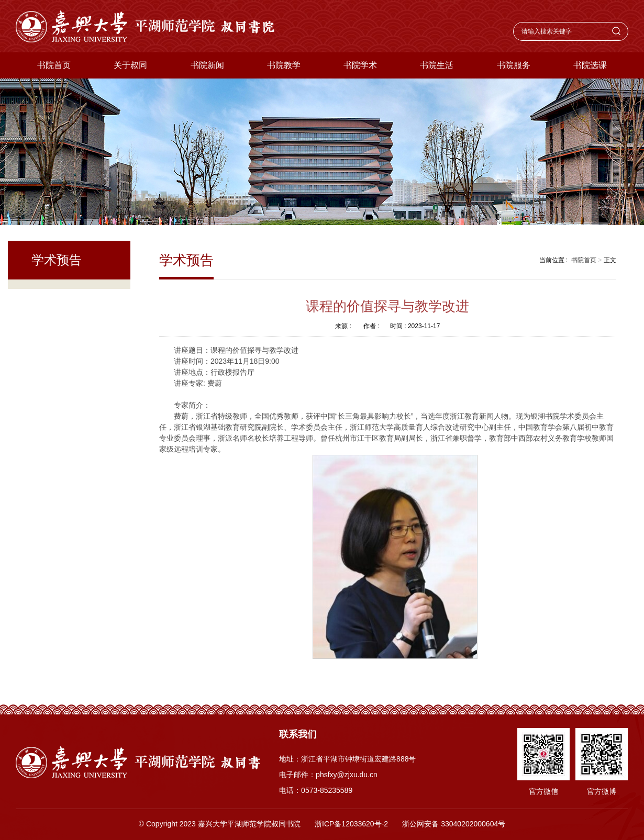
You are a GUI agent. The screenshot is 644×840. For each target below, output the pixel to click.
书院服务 (514, 65)
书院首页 (54, 65)
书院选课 (590, 65)
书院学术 (360, 65)
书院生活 (437, 65)
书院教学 (284, 65)
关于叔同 (130, 65)
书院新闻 (207, 65)
